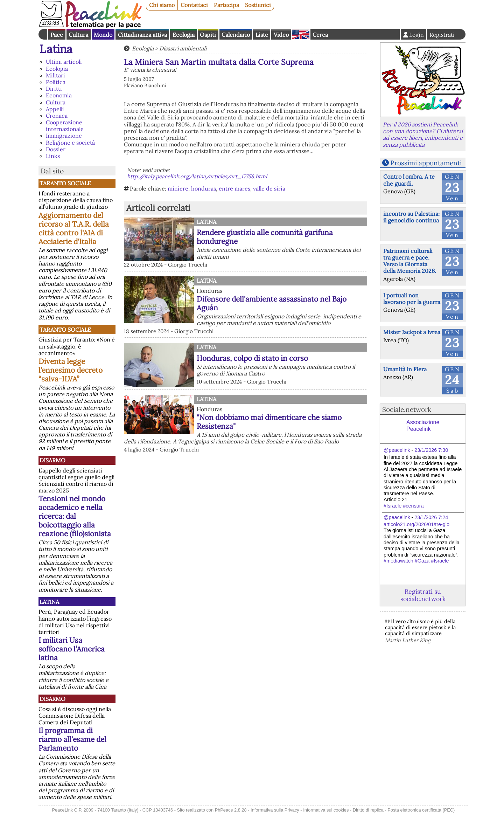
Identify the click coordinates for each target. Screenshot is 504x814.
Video (281, 35)
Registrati (442, 35)
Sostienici (258, 5)
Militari (55, 75)
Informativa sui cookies (326, 810)
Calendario (236, 35)
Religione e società (70, 143)
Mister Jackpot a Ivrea (412, 332)
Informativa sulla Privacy (275, 810)
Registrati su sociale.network (423, 595)
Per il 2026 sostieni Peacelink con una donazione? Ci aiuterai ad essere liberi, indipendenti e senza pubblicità (423, 134)
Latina (56, 49)
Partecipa (226, 5)
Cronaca (57, 116)
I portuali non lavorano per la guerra (412, 299)
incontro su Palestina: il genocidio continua (411, 217)
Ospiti (208, 35)
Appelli (55, 109)
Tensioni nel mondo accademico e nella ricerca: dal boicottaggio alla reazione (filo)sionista (75, 516)
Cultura (78, 35)
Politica (56, 82)
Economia (59, 95)
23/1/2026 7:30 (431, 450)
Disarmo (52, 460)
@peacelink (397, 450)
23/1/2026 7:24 (431, 517)
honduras (204, 188)
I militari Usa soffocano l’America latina (72, 649)
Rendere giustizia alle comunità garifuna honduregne (265, 237)
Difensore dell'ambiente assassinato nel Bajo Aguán (272, 303)
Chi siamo (162, 5)
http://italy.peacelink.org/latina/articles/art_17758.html (197, 176)
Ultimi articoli (64, 62)
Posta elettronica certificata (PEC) (421, 810)
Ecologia (184, 35)
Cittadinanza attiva (142, 35)
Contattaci (194, 5)
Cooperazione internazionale (65, 126)
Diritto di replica (368, 810)
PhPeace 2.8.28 (231, 810)
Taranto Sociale (65, 183)
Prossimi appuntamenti (426, 163)
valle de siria (269, 188)
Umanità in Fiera (405, 369)
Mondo (103, 35)
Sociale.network (407, 409)
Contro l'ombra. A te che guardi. (409, 180)
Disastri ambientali (183, 48)
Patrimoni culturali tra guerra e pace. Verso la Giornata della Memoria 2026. (410, 261)
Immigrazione (64, 136)
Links (53, 156)
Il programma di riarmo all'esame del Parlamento (72, 739)
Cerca (320, 35)
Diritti (54, 89)
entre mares (234, 188)
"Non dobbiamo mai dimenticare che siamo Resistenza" (269, 422)
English (301, 34)
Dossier (56, 149)
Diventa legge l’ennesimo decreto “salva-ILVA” (71, 370)
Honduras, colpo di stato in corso (252, 358)
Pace (57, 35)
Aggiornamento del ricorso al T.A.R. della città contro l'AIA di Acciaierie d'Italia (74, 228)
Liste (262, 35)
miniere (178, 188)
